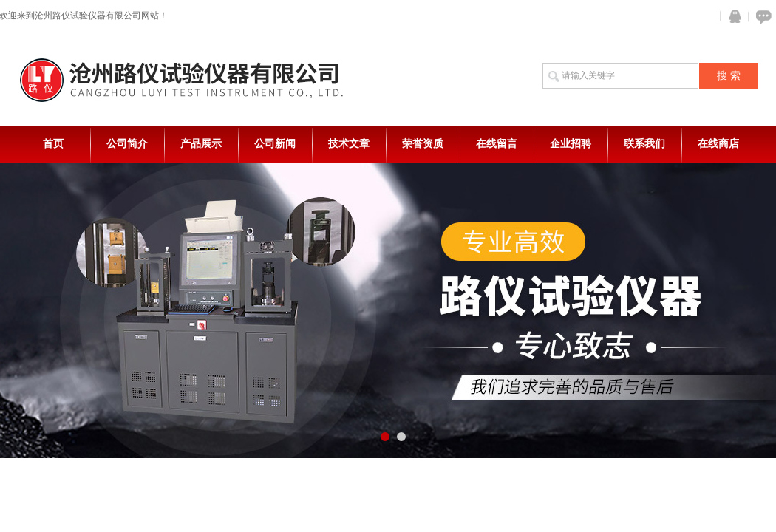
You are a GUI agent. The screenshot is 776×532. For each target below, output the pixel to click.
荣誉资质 (423, 144)
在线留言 (497, 144)
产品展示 (201, 144)
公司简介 (127, 144)
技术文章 (349, 144)
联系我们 (644, 144)
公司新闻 (275, 144)
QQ (732, 17)
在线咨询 (761, 17)
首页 (53, 144)
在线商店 (718, 144)
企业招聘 (571, 144)
